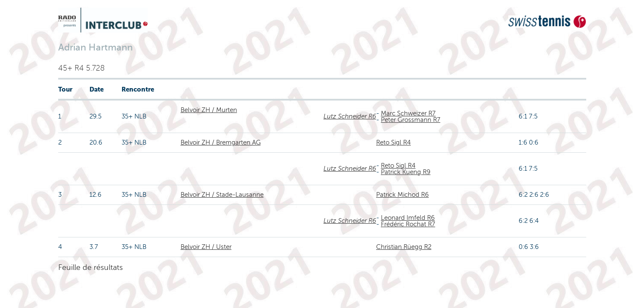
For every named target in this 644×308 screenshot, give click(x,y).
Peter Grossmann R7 (411, 120)
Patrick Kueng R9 (406, 172)
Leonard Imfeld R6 (408, 218)
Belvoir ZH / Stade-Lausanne (222, 195)
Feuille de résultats (91, 267)
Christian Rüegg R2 (404, 247)
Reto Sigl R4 (393, 142)
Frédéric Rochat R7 (408, 224)
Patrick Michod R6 (402, 195)
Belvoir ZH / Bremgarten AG (221, 142)
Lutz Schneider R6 (350, 116)
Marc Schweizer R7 (408, 113)
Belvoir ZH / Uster (206, 247)
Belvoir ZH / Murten (209, 110)
